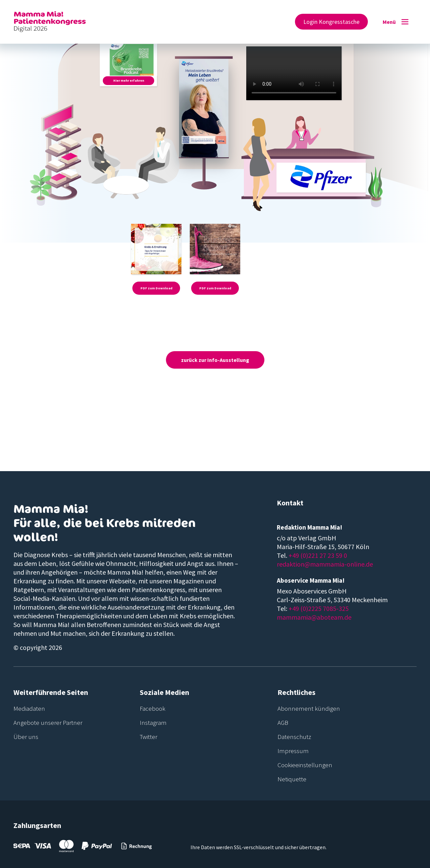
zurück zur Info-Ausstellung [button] (215, 360)
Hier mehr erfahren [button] (129, 80)
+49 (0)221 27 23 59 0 (318, 555)
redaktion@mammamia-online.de (325, 564)
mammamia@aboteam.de (314, 617)
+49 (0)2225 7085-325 (319, 608)
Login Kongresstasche (331, 22)
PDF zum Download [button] (156, 288)
